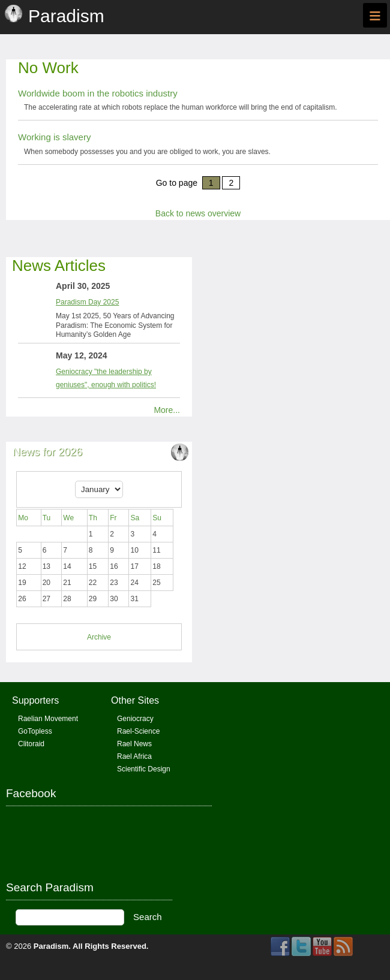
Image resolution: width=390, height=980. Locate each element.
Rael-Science (138, 731)
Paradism (51, 946)
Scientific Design (144, 769)
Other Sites (135, 700)
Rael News (134, 744)
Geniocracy (135, 719)
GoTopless (35, 731)
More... (167, 410)
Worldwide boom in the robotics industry (98, 93)
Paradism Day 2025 (87, 302)
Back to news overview (198, 213)
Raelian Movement (48, 719)
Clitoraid (31, 744)
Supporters (35, 700)
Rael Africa (134, 756)
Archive (99, 637)
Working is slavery (54, 137)
